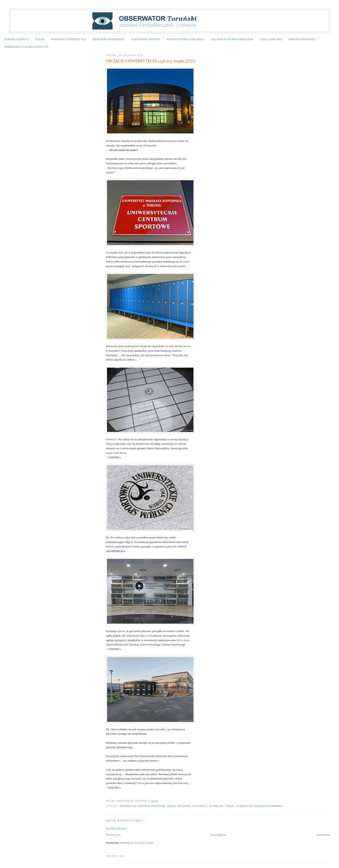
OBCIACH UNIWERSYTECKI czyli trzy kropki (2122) (151, 61)
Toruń (229, 806)
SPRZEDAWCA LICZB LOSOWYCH (26, 47)
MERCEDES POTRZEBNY (109, 39)
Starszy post (323, 835)
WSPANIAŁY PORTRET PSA (69, 39)
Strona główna (218, 835)
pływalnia (216, 806)
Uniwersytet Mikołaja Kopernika (259, 806)
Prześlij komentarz (116, 828)
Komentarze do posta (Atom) (137, 843)
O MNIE (40, 39)
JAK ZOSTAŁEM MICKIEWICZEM (232, 39)
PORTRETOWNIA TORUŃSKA (185, 39)
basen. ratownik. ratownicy (187, 806)
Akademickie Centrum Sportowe (143, 806)
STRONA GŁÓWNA (16, 39)
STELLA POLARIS (271, 39)
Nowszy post (113, 835)
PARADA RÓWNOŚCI (302, 39)
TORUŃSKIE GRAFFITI (146, 39)
